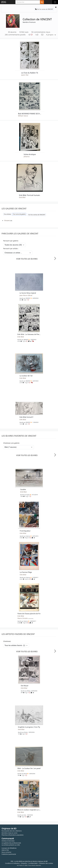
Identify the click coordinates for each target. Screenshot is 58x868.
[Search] (28, 2)
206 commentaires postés (15, 35)
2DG (4, 2)
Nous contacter (6, 852)
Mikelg (29, 691)
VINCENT (28, 298)
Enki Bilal (22, 197)
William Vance (23, 116)
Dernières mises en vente (9, 833)
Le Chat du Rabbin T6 (30, 73)
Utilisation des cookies (46, 863)
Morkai (26, 732)
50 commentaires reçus (41, 32)
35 (30, 538)
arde (25, 815)
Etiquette (24, 863)
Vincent (7, 220)
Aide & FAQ (5, 850)
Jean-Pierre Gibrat (26, 295)
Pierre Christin (25, 618)
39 (30, 579)
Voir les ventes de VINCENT (44, 9)
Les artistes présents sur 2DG (11, 845)
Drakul (28, 495)
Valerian (28, 536)
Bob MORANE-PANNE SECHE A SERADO (30, 114)
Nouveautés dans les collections (12, 831)
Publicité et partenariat (9, 854)
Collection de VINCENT (37, 19)
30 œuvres (12, 32)
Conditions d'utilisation (12, 863)
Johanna (27, 157)
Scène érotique (30, 154)
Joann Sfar (25, 75)
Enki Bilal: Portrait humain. (30, 195)
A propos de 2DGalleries (9, 848)
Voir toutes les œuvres (27, 259)
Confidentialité (33, 863)
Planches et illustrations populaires (13, 835)
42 (31, 35)
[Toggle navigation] (55, 2)
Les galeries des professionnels (11, 843)
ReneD (25, 774)
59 (28, 623)
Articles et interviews (8, 841)
